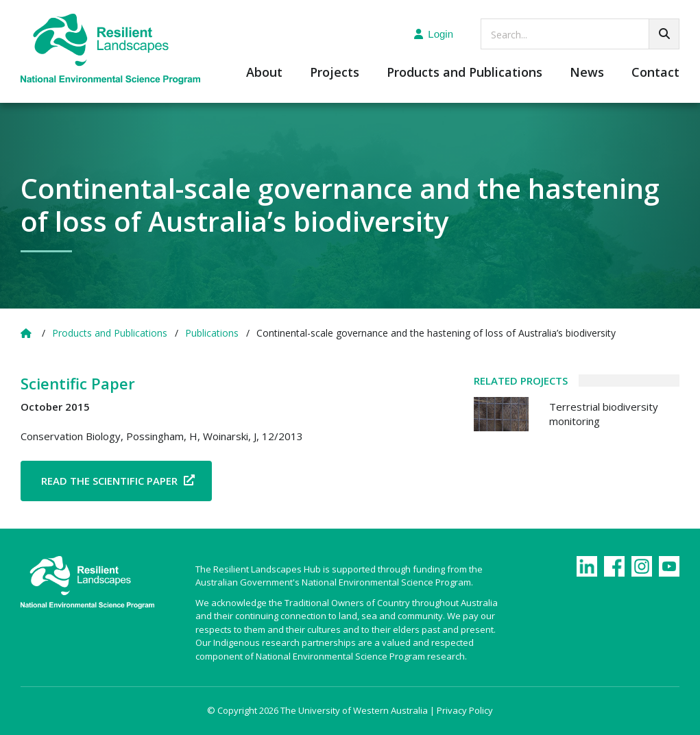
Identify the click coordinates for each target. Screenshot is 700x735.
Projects (335, 73)
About (264, 73)
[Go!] (664, 34)
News (587, 73)
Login (434, 34)
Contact (655, 73)
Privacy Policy (465, 710)
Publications (212, 333)
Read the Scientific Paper (109, 481)
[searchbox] (580, 34)
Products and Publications (464, 73)
